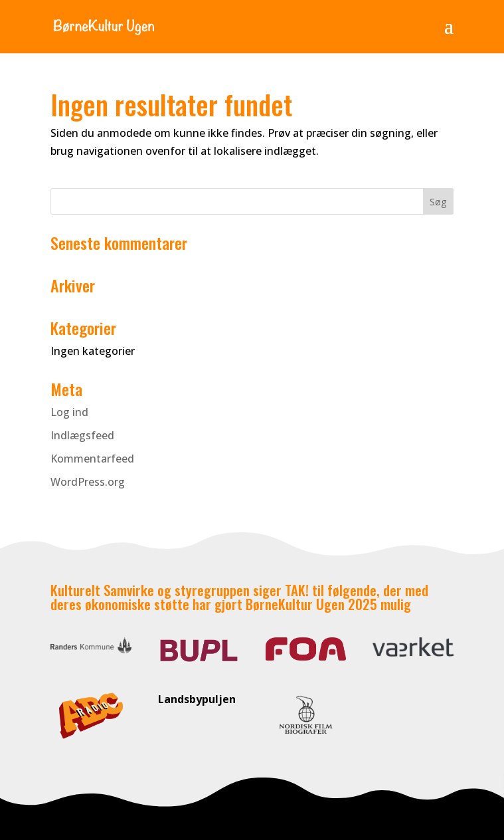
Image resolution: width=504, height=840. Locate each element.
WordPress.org (88, 482)
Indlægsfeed (82, 435)
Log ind (69, 412)
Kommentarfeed (92, 459)
